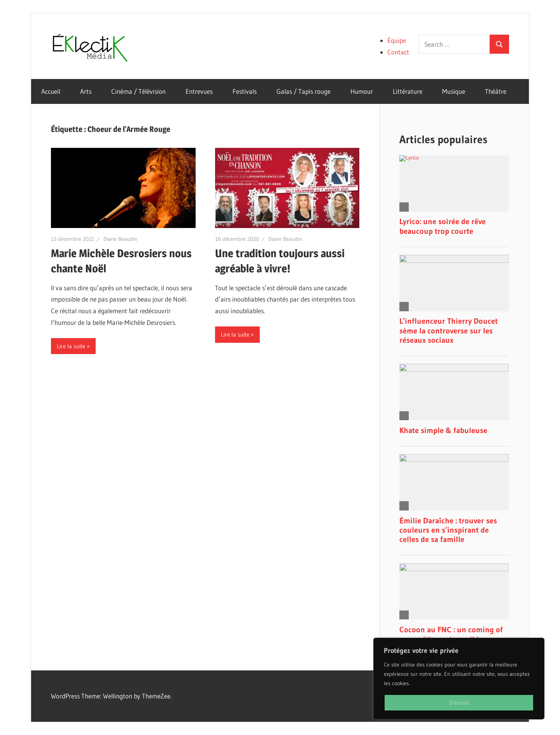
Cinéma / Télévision (138, 91)
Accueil (51, 91)
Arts (86, 91)
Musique (454, 91)
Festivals (245, 91)
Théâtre (496, 91)
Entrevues (199, 91)
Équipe (397, 40)
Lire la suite (71, 346)
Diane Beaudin (120, 239)
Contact (398, 52)
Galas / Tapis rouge (304, 91)
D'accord (459, 703)
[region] (459, 679)
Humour (362, 91)
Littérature (408, 91)
